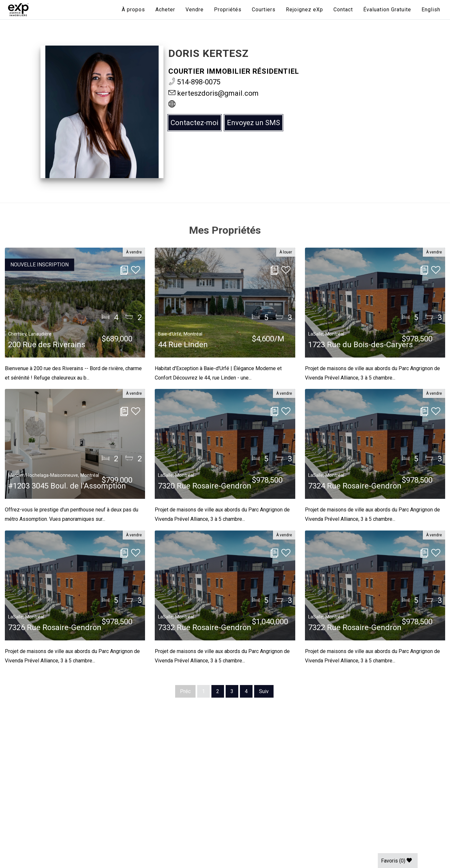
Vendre (195, 10)
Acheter (165, 10)
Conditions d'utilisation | (131, 835)
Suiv (264, 691)
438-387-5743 (49, 780)
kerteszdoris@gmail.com (214, 93)
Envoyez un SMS (253, 123)
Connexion (44, 807)
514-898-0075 (194, 82)
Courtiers (264, 10)
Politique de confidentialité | (64, 835)
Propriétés (228, 10)
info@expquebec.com (60, 794)
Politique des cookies (190, 835)
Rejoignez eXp (304, 10)
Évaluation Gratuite (387, 10)
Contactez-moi (195, 123)
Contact (343, 10)
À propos (133, 10)
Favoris (396, 861)
